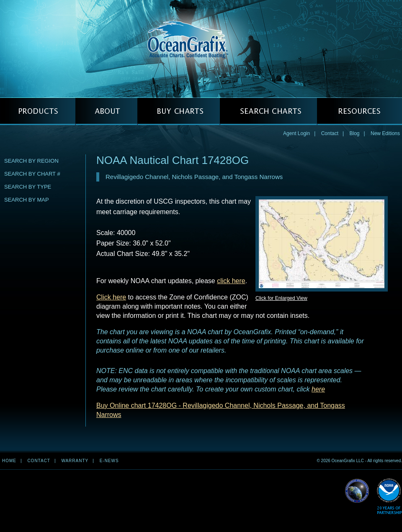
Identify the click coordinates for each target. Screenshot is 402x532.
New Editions (385, 133)
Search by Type (28, 187)
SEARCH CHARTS (268, 111)
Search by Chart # (32, 174)
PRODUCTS (38, 111)
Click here (111, 297)
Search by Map (27, 200)
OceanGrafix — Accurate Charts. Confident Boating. (201, 49)
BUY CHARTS (179, 111)
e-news (109, 461)
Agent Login (296, 133)
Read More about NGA (357, 491)
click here (231, 281)
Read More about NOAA (389, 497)
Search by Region (31, 161)
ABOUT (106, 111)
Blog (354, 133)
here (318, 389)
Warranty (75, 461)
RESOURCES (359, 111)
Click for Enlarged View (281, 298)
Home (9, 461)
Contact (330, 133)
